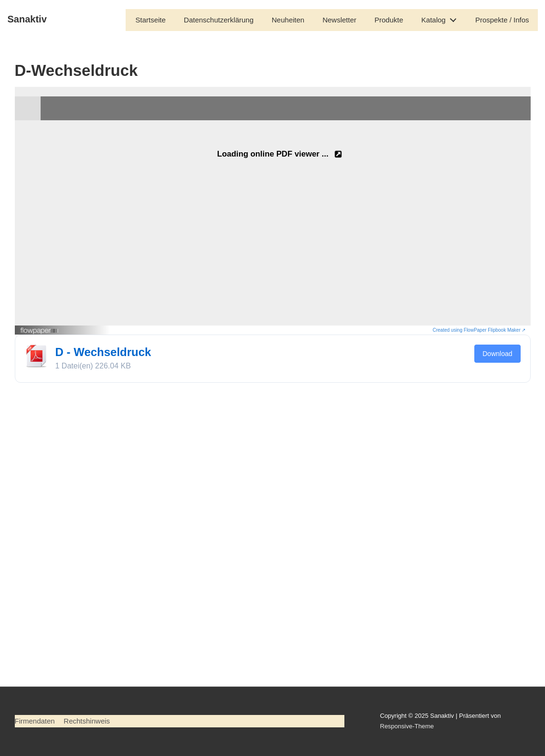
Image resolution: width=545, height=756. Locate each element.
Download (497, 354)
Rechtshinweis (87, 721)
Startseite (150, 20)
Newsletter (339, 20)
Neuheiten (288, 20)
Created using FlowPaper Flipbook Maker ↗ (479, 330)
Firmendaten (35, 721)
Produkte (389, 20)
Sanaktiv (27, 19)
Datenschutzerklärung (219, 20)
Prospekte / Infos (502, 20)
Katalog (442, 18)
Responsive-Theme (407, 726)
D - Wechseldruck (103, 352)
